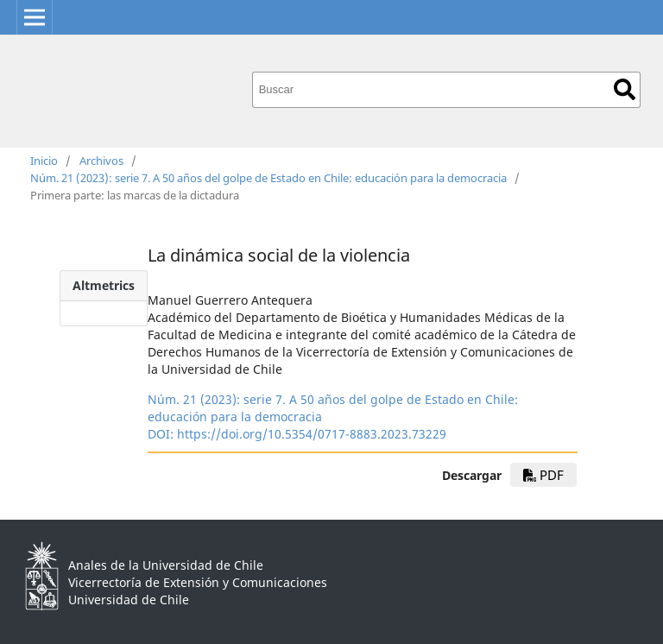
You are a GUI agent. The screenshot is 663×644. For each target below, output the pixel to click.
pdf (543, 475)
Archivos (101, 161)
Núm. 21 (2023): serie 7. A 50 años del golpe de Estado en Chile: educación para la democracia (268, 178)
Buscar (625, 89)
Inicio (44, 161)
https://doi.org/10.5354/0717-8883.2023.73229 (312, 434)
